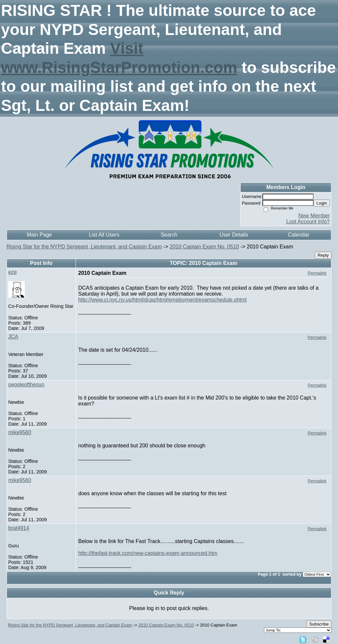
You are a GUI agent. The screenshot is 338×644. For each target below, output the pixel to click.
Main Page (39, 235)
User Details (234, 235)
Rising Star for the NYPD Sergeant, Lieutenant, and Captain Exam (84, 247)
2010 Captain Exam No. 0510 (204, 247)
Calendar (299, 235)
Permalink (317, 273)
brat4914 (19, 528)
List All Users (104, 235)
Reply (323, 255)
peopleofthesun (26, 385)
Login (322, 203)
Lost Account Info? (308, 222)
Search (169, 235)
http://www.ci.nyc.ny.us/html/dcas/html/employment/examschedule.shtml (162, 300)
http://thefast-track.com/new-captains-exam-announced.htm (148, 553)
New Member (314, 216)
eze (13, 272)
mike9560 (20, 432)
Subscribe (319, 624)
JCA (13, 337)
